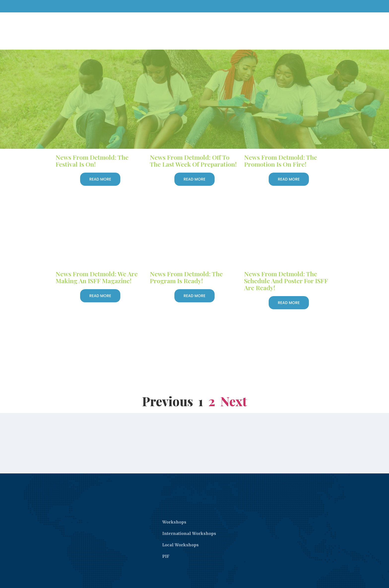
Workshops (174, 510)
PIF (166, 544)
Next (234, 389)
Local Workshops (180, 533)
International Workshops (189, 521)
